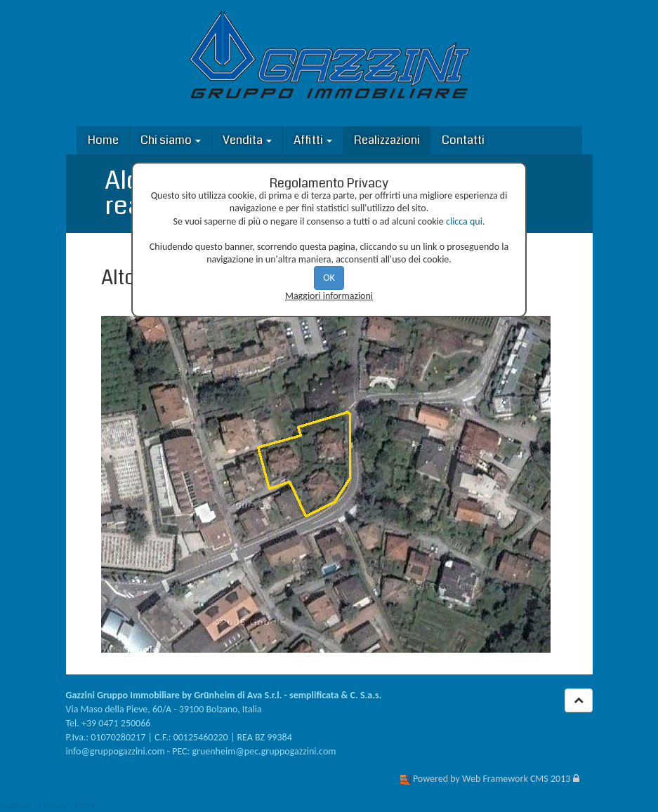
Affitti (313, 140)
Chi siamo (171, 140)
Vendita (247, 140)
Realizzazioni (387, 140)
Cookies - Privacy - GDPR (48, 805)
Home (103, 140)
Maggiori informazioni (329, 296)
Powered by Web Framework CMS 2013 (492, 779)
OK (329, 278)
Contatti (463, 140)
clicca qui (464, 221)
